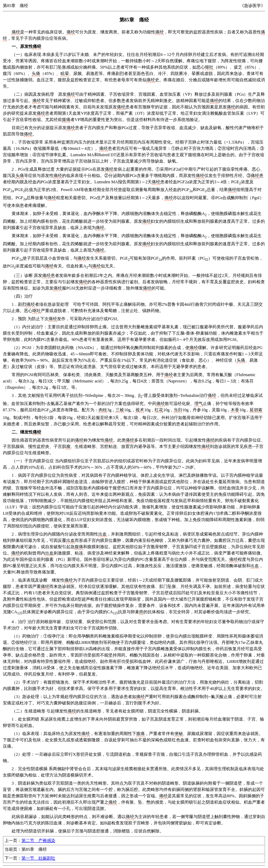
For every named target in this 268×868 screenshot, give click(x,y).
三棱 (120, 410)
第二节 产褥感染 (38, 841)
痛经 (16, 32)
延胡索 (256, 410)
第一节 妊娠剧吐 (38, 858)
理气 (199, 404)
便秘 (179, 734)
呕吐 (209, 67)
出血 (102, 534)
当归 (178, 410)
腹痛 (66, 120)
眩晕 (65, 74)
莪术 (140, 410)
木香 (235, 410)
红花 (159, 410)
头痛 (36, 74)
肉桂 (103, 410)
